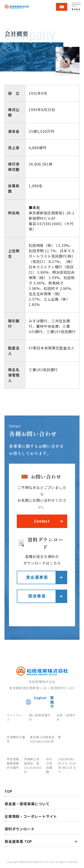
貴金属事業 (37, 577)
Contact (42, 521)
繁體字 (52, 702)
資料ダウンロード (19, 829)
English (40, 698)
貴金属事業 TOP (41, 841)
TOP (8, 791)
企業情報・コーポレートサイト (31, 816)
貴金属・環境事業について (27, 804)
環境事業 (37, 596)
